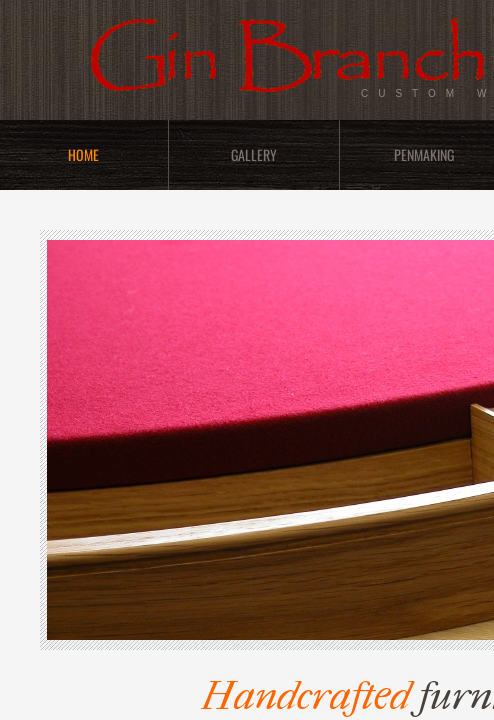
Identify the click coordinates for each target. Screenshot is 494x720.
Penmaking (424, 154)
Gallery (254, 154)
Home (83, 154)
